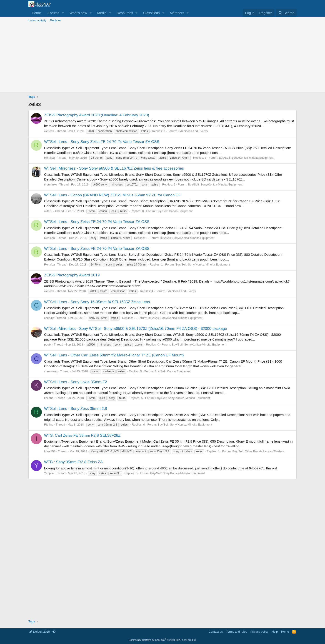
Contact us (216, 632)
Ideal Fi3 (50, 451)
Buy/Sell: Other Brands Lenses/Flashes (258, 451)
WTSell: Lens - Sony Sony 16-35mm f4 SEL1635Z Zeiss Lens (97, 302)
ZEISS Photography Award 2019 (72, 275)
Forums (54, 13)
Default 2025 (40, 632)
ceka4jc (49, 318)
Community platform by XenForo (162, 640)
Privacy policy (259, 632)
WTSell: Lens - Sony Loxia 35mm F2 (76, 382)
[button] (63, 13)
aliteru (48, 211)
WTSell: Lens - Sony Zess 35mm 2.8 (76, 409)
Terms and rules (237, 632)
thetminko (50, 184)
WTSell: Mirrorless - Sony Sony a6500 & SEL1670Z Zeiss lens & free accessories (114, 168)
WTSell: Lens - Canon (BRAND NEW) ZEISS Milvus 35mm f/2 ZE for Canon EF (112, 195)
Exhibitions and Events (193, 131)
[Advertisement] (162, 58)
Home (36, 13)
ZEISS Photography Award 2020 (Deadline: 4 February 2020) (97, 115)
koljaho (49, 398)
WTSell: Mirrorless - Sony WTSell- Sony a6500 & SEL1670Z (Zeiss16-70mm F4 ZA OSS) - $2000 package (136, 329)
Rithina (49, 425)
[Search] (286, 13)
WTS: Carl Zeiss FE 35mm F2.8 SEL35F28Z (82, 435)
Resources (125, 13)
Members (177, 13)
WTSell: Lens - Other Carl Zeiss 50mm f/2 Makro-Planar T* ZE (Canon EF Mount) (114, 355)
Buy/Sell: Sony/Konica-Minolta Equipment (246, 158)
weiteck (49, 131)
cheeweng (51, 371)
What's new (78, 13)
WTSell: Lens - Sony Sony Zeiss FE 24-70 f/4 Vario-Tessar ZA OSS (102, 142)
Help (275, 632)
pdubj (48, 345)
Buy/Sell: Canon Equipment (174, 211)
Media (102, 13)
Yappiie (49, 473)
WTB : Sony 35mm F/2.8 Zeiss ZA (73, 462)
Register (55, 20)
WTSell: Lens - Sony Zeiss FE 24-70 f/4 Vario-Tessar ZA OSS (97, 222)
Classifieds (151, 13)
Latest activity (37, 20)
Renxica (49, 158)
